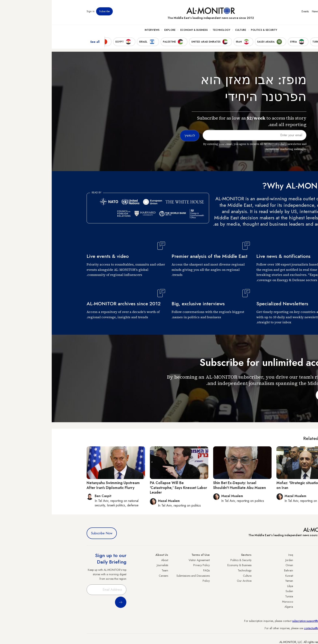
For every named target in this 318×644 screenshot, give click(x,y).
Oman (238, 565)
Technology (170, 31)
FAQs (155, 570)
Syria (280, 607)
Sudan (238, 591)
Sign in (39, 12)
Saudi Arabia (276, 565)
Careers (112, 576)
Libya (238, 586)
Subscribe (53, 12)
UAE (281, 576)
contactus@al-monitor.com (268, 628)
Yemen (237, 581)
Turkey (279, 560)
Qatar (280, 596)
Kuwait (237, 576)
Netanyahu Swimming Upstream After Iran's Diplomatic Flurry (61, 485)
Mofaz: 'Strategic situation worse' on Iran (252, 485)
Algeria (237, 607)
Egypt (280, 591)
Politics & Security (212, 31)
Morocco (236, 602)
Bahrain (237, 570)
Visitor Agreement (147, 560)
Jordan (237, 560)
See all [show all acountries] (43, 42)
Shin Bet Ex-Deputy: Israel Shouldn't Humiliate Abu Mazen (188, 485)
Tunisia (237, 596)
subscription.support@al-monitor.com (262, 621)
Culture (189, 31)
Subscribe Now (50, 533)
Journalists (111, 565)
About (113, 560)
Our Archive (192, 581)
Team (113, 570)
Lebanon (278, 602)
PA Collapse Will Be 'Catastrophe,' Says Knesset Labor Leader (127, 488)
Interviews (100, 31)
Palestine (278, 586)
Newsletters (267, 12)
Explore (118, 31)
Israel (280, 581)
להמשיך (274, 395)
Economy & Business (142, 31)
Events (253, 12)
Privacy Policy (150, 565)
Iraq (239, 555)
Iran (281, 570)
